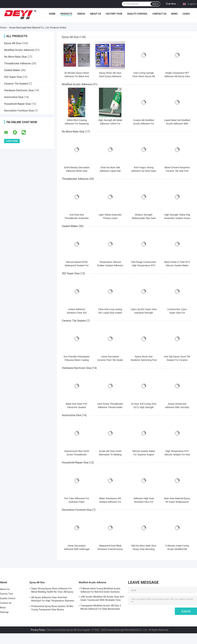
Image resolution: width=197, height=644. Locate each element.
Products (66, 14)
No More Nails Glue (15, 57)
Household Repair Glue (17, 104)
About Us (95, 14)
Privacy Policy (38, 630)
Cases (186, 14)
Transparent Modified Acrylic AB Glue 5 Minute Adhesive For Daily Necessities (101, 607)
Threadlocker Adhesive (17, 63)
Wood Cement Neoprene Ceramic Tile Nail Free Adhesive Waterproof (177, 171)
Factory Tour (114, 14)
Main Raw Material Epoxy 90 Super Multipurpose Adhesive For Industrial (177, 502)
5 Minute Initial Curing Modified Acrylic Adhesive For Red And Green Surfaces (100, 590)
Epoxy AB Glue (13, 43)
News (174, 14)
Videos (81, 14)
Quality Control (137, 14)
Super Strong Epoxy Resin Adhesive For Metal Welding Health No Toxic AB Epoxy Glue (52, 591)
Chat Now (171, 4)
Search (155, 4)
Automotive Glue (14, 97)
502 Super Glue (13, 77)
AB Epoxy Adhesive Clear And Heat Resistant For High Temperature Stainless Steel (53, 600)
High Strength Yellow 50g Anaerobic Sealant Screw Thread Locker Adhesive (177, 218)
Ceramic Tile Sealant (16, 84)
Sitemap (4, 612)
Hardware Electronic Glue (19, 90)
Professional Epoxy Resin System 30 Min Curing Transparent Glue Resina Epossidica (52, 608)
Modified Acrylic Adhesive (19, 50)
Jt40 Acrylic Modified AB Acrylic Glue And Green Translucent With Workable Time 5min (102, 599)
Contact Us (159, 14)
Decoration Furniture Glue (19, 111)
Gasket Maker (12, 70)
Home (52, 14)
